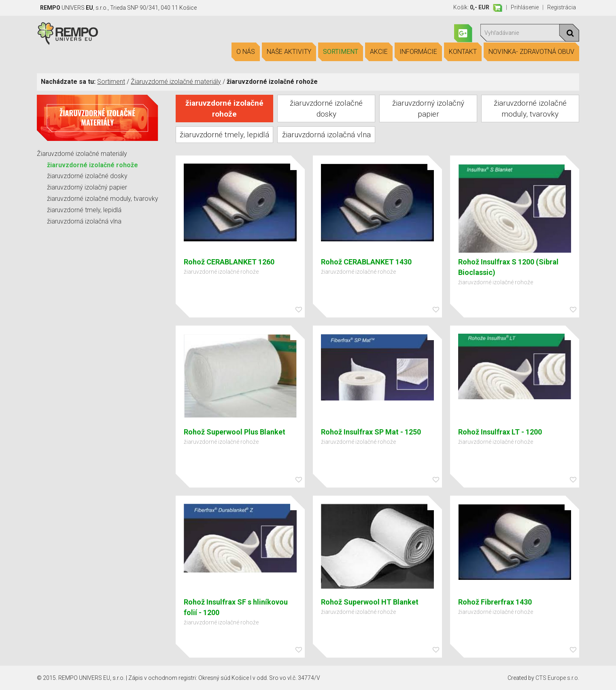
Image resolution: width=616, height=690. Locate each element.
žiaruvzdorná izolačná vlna (84, 221)
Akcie (379, 52)
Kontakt (463, 52)
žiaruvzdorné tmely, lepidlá (84, 210)
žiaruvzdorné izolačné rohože (92, 165)
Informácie (418, 52)
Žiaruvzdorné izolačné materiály (176, 82)
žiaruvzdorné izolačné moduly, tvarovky (103, 199)
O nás (246, 52)
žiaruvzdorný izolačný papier (87, 187)
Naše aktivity (289, 52)
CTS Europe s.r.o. (557, 678)
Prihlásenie (525, 7)
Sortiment (341, 52)
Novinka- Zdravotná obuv (531, 52)
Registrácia (562, 7)
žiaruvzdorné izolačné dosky (87, 176)
